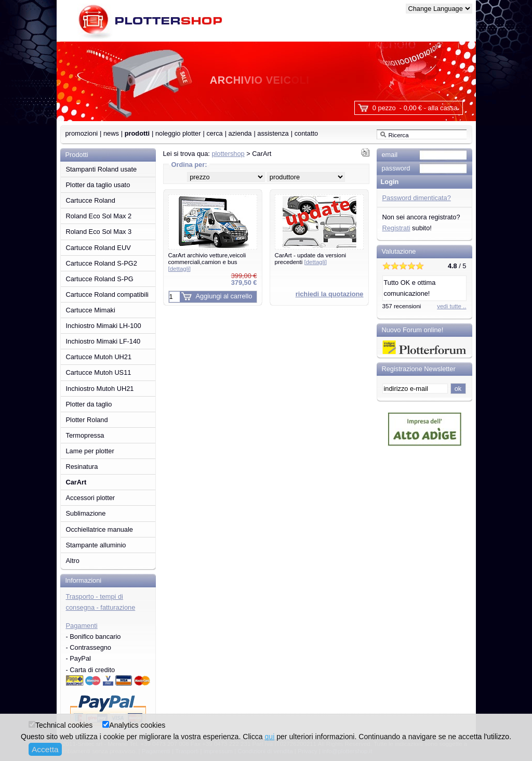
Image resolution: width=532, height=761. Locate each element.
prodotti (137, 133)
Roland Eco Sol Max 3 (99, 232)
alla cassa (443, 108)
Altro (73, 561)
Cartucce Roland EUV (98, 248)
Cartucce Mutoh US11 (99, 372)
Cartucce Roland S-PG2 (102, 263)
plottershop (228, 154)
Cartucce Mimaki (91, 310)
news (111, 133)
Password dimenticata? (417, 198)
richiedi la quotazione (330, 294)
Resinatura (82, 467)
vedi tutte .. (451, 306)
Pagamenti (82, 626)
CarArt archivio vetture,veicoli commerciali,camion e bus (207, 262)
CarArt (76, 482)
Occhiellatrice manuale (99, 529)
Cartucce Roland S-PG (100, 279)
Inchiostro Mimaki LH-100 (104, 326)
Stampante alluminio (96, 545)
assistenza (273, 133)
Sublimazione (86, 513)
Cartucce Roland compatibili (107, 294)
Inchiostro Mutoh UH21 (100, 389)
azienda (240, 133)
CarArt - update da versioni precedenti (311, 259)
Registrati (396, 228)
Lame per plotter (90, 451)
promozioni (82, 133)
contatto (307, 133)
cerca (214, 133)
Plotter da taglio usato (98, 185)
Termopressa (85, 435)
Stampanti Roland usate (102, 169)
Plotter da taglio (89, 404)
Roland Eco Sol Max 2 (99, 216)
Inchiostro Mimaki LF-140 (103, 341)
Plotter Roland (87, 420)
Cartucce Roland (91, 200)
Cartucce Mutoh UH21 (99, 357)
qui (269, 737)
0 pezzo (384, 108)
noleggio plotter (178, 133)
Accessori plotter (91, 498)
